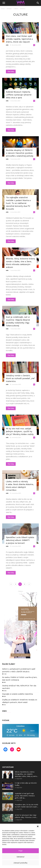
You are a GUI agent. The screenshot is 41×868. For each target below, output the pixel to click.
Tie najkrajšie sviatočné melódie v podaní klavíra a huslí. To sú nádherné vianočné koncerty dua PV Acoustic (18, 203)
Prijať (21, 851)
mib (7, 45)
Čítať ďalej (11, 72)
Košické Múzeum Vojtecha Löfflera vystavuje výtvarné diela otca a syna (19, 95)
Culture (16, 9)
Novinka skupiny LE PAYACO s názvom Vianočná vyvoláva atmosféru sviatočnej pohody (20, 153)
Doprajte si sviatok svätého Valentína (17, 694)
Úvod (3, 9)
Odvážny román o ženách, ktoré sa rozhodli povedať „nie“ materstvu (20, 378)
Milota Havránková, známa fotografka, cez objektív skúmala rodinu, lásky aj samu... (27, 774)
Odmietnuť (20, 857)
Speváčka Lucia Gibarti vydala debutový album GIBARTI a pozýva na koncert (20, 540)
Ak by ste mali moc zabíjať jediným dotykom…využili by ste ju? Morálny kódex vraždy (20, 431)
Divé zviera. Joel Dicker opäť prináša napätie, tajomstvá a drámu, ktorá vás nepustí (19, 39)
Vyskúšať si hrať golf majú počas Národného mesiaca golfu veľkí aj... (25, 796)
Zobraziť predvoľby (21, 863)
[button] (38, 826)
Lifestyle (9, 9)
